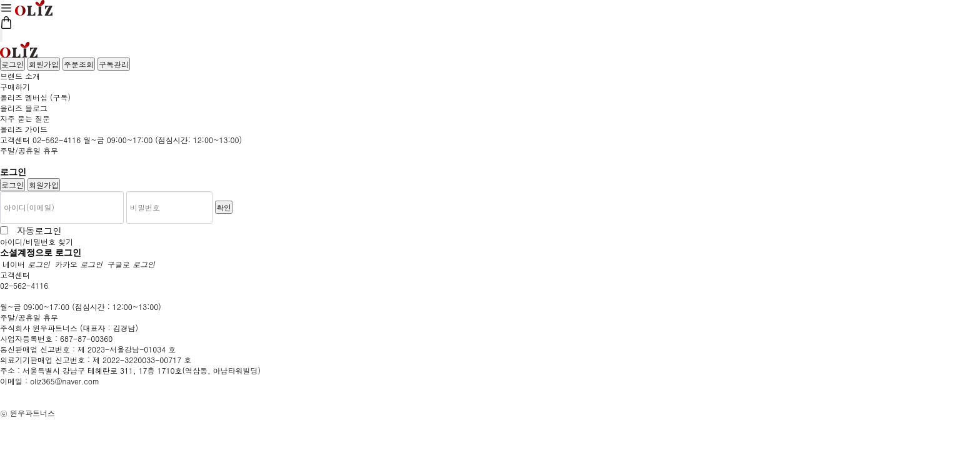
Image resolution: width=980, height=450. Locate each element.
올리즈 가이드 (24, 129)
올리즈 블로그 (24, 108)
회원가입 (44, 64)
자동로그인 (36, 230)
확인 (224, 207)
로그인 (12, 64)
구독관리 (114, 64)
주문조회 (79, 64)
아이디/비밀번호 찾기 (37, 242)
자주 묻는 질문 (25, 118)
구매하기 (15, 87)
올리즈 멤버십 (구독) (35, 97)
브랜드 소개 (20, 76)
